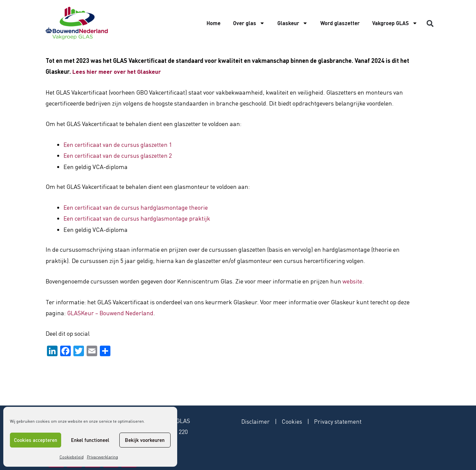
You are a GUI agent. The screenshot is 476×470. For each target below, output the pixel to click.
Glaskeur (293, 23)
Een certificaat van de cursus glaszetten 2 (118, 155)
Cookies (293, 421)
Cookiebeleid (72, 457)
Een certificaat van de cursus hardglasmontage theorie (136, 207)
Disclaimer (256, 421)
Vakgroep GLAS (395, 23)
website (353, 281)
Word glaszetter (340, 23)
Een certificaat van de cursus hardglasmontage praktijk (138, 218)
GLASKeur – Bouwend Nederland (111, 313)
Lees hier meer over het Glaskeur (118, 71)
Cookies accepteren (36, 440)
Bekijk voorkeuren (145, 440)
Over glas (249, 23)
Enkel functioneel (90, 440)
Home (214, 23)
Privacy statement (339, 421)
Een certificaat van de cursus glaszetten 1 (118, 145)
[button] (430, 23)
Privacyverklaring (102, 457)
